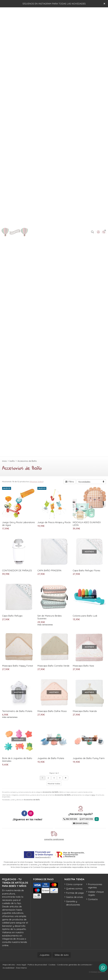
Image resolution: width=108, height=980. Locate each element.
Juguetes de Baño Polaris (51, 758)
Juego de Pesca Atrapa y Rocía (54, 522)
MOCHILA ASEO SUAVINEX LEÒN (87, 524)
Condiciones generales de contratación (74, 965)
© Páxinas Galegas (97, 972)
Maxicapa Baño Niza (83, 666)
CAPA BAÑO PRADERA (49, 570)
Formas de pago (75, 893)
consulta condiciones (54, 839)
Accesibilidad (8, 968)
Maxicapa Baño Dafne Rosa (52, 711)
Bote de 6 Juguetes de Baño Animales (17, 760)
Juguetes (44, 955)
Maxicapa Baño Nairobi (85, 711)
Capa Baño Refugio (12, 616)
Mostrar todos (36, 482)
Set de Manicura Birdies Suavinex (50, 617)
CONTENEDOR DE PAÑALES (17, 570)
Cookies (52, 965)
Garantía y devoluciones (73, 903)
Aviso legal (21, 965)
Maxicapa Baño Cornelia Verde (53, 666)
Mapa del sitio (9, 965)
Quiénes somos (74, 888)
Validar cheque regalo (96, 893)
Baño (93, 795)
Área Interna (21, 968)
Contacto (93, 899)
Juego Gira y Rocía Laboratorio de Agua (19, 524)
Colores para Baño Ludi (85, 616)
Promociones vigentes (95, 886)
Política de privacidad (37, 965)
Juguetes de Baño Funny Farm (89, 758)
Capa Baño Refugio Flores (86, 570)
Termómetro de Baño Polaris (17, 711)
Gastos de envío (75, 897)
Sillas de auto (62, 955)
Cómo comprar (74, 884)
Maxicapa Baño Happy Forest (18, 666)
